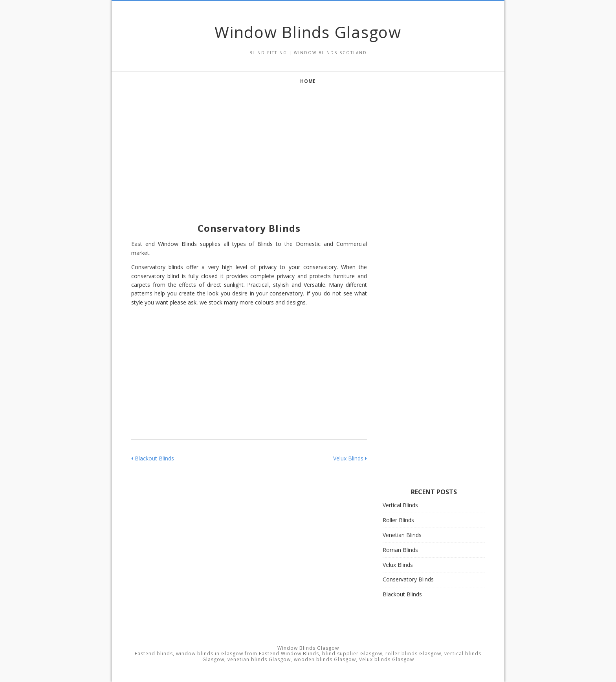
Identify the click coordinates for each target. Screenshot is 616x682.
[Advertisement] (308, 146)
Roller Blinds (398, 520)
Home (308, 81)
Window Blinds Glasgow (308, 32)
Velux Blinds (350, 458)
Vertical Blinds (400, 505)
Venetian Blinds (402, 535)
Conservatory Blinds (408, 579)
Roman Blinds (400, 550)
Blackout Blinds (153, 458)
